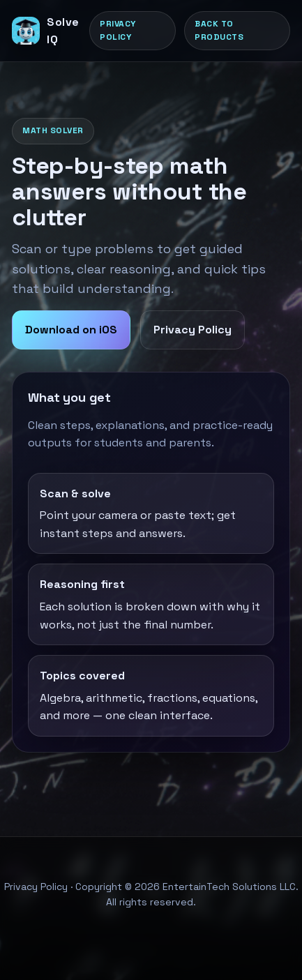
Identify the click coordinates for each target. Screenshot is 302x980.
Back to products (219, 30)
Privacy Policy (118, 30)
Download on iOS (71, 330)
